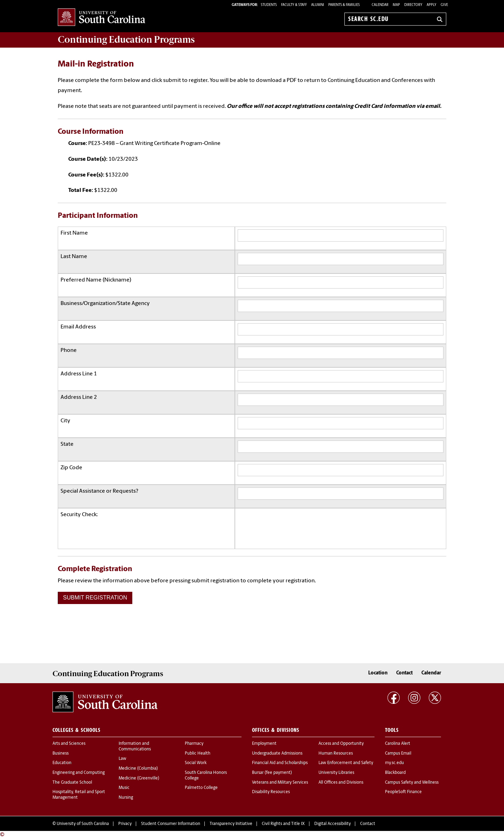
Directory (413, 5)
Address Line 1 (79, 374)
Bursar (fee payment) (272, 773)
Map (396, 5)
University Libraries (336, 773)
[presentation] (291, 525)
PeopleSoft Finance (403, 792)
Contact (404, 673)
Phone (69, 351)
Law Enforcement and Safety (346, 763)
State (67, 444)
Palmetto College (201, 788)
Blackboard (395, 773)
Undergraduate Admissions (277, 754)
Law (122, 759)
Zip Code (71, 468)
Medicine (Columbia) (138, 769)
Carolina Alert (398, 744)
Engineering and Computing (79, 773)
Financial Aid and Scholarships (280, 763)
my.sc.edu (394, 763)
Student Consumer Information (171, 824)
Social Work (196, 763)
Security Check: (79, 515)
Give (444, 5)
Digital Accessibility (332, 824)
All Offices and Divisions (341, 783)
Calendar (380, 5)
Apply (432, 5)
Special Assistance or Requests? (99, 491)
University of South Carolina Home (101, 18)
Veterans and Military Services (280, 783)
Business (61, 754)
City (65, 421)
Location (378, 673)
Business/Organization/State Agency (105, 304)
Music (124, 788)
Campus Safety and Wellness (412, 783)
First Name (74, 233)
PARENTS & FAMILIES (344, 5)
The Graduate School (72, 783)
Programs (126, 40)
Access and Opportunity (341, 744)
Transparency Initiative (231, 824)
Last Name (74, 257)
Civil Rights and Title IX (283, 824)
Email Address (78, 327)
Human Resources (336, 754)
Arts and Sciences (69, 744)
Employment (264, 744)
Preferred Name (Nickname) (96, 280)
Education (62, 763)
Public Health (198, 754)
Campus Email (398, 754)
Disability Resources (271, 792)
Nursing (126, 798)
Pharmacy (194, 744)
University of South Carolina (83, 824)
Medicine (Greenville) (139, 778)
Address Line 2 (79, 397)
